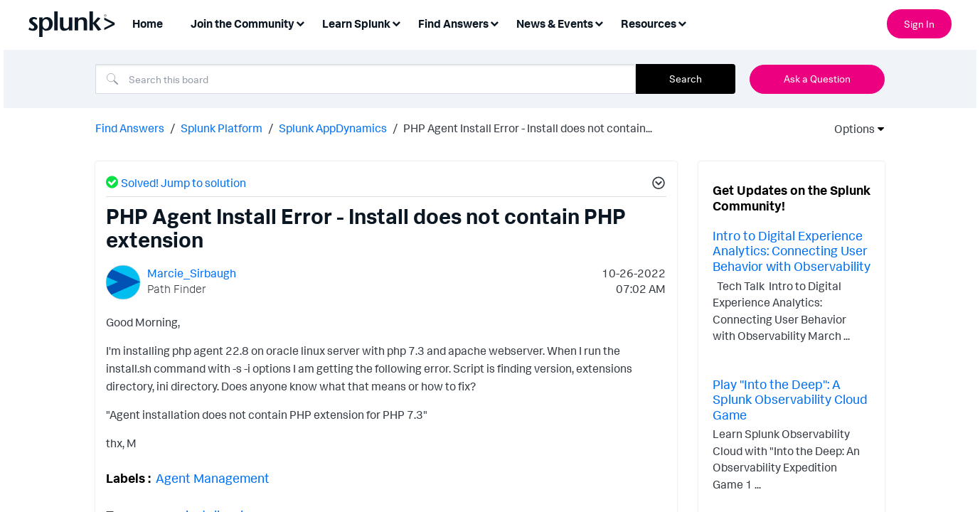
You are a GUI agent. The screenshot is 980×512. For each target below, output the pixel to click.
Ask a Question (817, 79)
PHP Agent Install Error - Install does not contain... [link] (528, 127)
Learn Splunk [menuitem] (356, 23)
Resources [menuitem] (649, 23)
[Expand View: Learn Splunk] (396, 22)
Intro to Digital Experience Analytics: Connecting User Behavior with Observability (792, 249)
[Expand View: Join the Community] (300, 22)
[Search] (366, 79)
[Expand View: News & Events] (599, 22)
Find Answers (130, 127)
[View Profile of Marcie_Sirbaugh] (192, 272)
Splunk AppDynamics (333, 127)
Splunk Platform (222, 127)
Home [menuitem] (148, 23)
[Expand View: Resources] (682, 22)
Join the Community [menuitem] (243, 23)
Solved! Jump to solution (183, 181)
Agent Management (213, 476)
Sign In (919, 24)
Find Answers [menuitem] (453, 23)
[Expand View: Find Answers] (494, 22)
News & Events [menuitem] (555, 23)
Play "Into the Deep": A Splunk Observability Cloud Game (790, 398)
